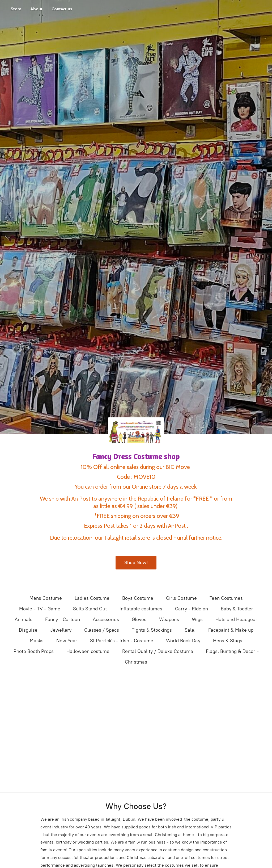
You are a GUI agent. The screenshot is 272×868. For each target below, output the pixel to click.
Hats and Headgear (236, 619)
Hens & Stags (228, 641)
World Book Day (183, 641)
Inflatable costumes (141, 609)
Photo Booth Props (34, 651)
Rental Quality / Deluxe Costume (158, 651)
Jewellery (61, 630)
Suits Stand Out (90, 609)
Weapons (169, 619)
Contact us (62, 9)
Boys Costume (138, 598)
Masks (37, 641)
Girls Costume (181, 598)
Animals (24, 619)
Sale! (190, 630)
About (36, 9)
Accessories (106, 619)
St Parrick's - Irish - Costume (122, 641)
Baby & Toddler (237, 609)
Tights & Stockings (152, 630)
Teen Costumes (226, 598)
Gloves (139, 619)
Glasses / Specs (102, 630)
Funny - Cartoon (63, 619)
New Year (67, 641)
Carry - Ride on (192, 609)
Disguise (28, 630)
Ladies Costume (92, 598)
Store (16, 9)
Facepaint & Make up (231, 630)
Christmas (136, 662)
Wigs (197, 619)
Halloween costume (88, 651)
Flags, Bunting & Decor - (232, 651)
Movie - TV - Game (40, 609)
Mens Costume (46, 598)
